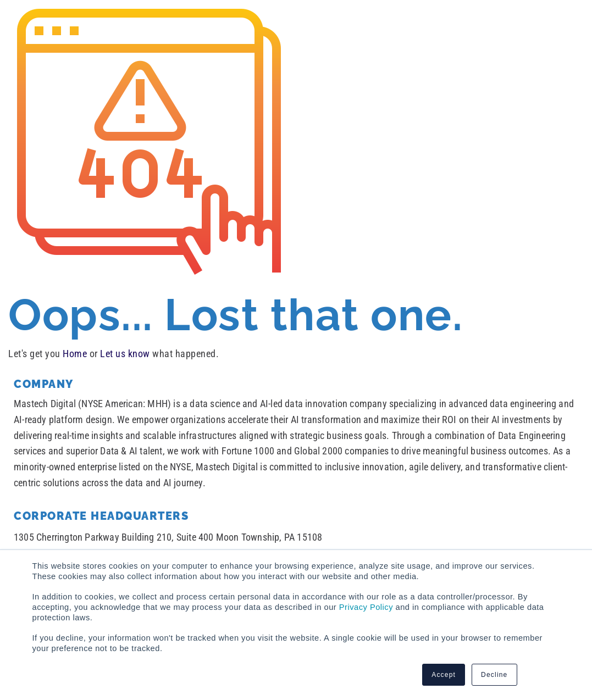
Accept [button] (444, 675)
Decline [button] (494, 675)
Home (75, 354)
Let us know (125, 354)
